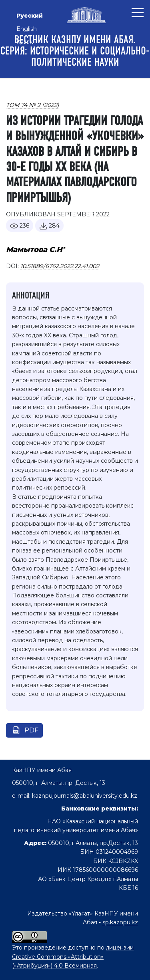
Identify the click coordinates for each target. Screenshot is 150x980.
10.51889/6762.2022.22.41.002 (60, 266)
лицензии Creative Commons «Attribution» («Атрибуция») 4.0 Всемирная (73, 957)
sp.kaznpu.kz (120, 922)
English (27, 29)
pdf (31, 730)
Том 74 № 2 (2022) (33, 105)
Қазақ (25, 42)
